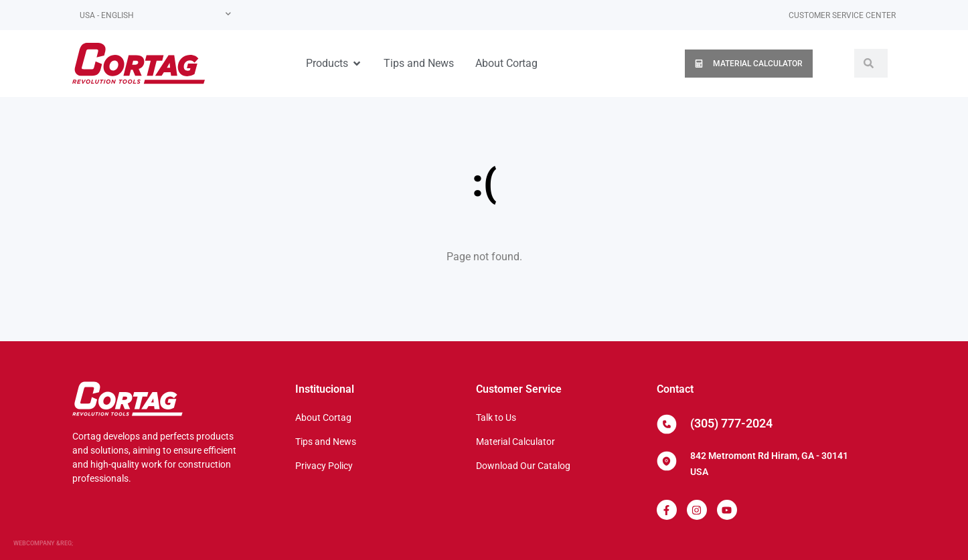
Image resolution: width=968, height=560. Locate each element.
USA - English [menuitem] (107, 15)
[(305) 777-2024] (667, 424)
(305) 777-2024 (731, 423)
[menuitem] (155, 15)
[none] (155, 15)
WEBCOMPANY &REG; (43, 543)
